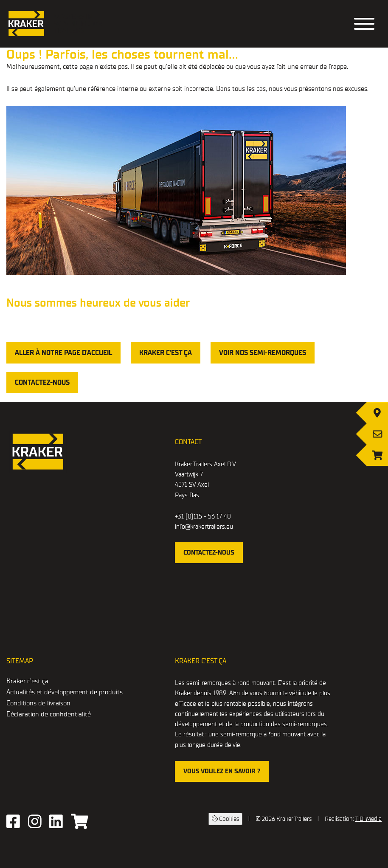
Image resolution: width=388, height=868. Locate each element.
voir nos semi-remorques (263, 353)
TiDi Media (368, 819)
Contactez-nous (42, 383)
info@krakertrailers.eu (204, 527)
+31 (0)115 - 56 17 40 (203, 516)
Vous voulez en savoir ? (222, 771)
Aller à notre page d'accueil (63, 353)
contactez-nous (209, 552)
